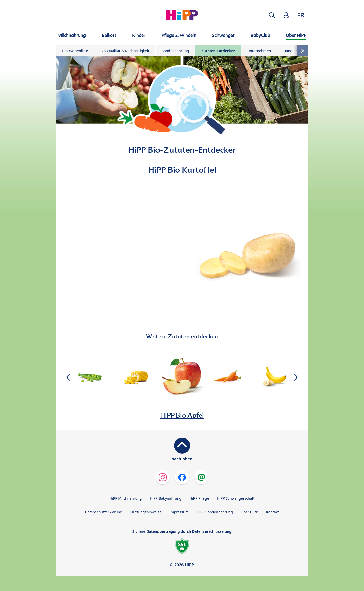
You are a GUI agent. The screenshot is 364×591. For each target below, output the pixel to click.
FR (301, 15)
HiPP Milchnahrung (126, 498)
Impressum (179, 512)
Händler (290, 51)
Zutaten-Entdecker (218, 51)
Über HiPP (249, 512)
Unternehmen (259, 51)
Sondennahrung (175, 51)
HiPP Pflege (199, 498)
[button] (272, 15)
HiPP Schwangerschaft (236, 498)
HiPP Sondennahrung (215, 512)
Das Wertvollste (75, 51)
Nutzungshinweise (146, 512)
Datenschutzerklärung (104, 512)
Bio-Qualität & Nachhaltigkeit (125, 51)
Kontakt (272, 512)
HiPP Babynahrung (166, 498)
